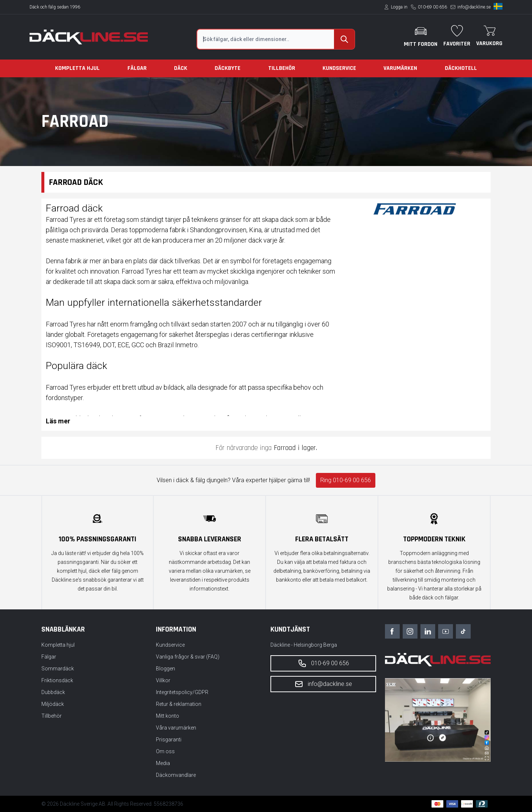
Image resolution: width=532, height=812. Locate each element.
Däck (181, 68)
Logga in (399, 7)
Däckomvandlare (176, 775)
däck (287, 219)
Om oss (165, 751)
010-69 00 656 (432, 7)
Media (163, 763)
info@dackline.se (474, 7)
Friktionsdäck (57, 680)
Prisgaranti (169, 740)
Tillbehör (282, 68)
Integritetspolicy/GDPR (182, 692)
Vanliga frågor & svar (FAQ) (188, 657)
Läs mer (58, 421)
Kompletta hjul (77, 68)
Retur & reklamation (179, 704)
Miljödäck (53, 704)
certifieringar (270, 334)
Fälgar (137, 68)
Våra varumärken (176, 728)
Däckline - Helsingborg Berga (304, 645)
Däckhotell (461, 68)
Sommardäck (58, 669)
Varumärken (400, 68)
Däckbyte (228, 68)
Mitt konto (168, 716)
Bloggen (166, 669)
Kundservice (339, 68)
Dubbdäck (53, 692)
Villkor (163, 680)
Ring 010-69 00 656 (346, 480)
